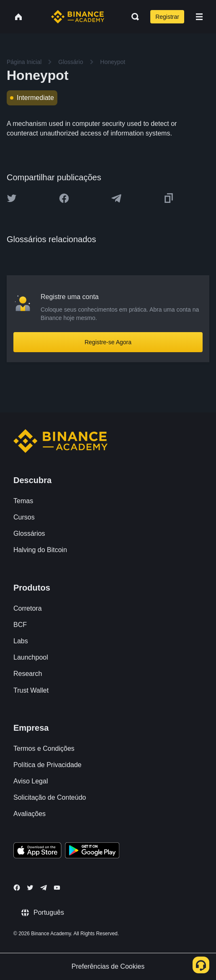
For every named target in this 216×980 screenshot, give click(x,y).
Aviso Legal (31, 781)
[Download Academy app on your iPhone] (37, 852)
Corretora (28, 608)
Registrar (167, 17)
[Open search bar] (133, 17)
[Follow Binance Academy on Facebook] (17, 888)
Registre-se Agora (108, 342)
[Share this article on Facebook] (64, 198)
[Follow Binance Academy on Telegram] (44, 888)
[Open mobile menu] (199, 17)
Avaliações (30, 814)
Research (28, 674)
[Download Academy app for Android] (92, 852)
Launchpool (31, 657)
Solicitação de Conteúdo (50, 797)
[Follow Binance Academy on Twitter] (30, 888)
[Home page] (78, 17)
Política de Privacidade (48, 765)
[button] (199, 17)
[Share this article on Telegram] (116, 198)
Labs (21, 641)
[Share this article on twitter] (12, 198)
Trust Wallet (31, 690)
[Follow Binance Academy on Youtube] (57, 888)
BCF (20, 625)
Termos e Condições (44, 748)
